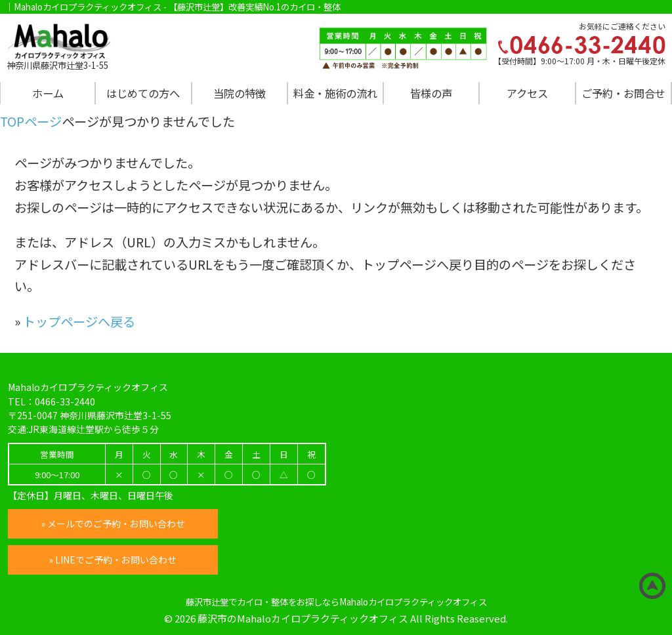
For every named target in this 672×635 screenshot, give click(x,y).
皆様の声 (431, 93)
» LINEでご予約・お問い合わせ (113, 560)
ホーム (48, 93)
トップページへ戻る (79, 321)
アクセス (527, 93)
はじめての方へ (143, 93)
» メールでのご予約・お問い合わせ (113, 523)
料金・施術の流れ (335, 93)
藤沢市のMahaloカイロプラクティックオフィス (303, 618)
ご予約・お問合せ (623, 93)
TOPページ (31, 121)
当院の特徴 (240, 93)
